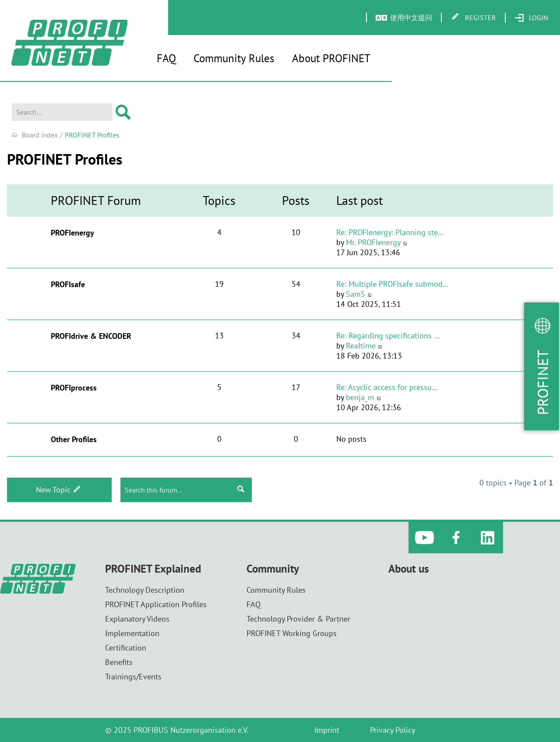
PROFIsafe (68, 284)
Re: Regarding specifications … (388, 336)
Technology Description (145, 590)
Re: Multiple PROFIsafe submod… (393, 284)
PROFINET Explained (153, 569)
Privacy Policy (393, 730)
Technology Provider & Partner (298, 619)
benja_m (360, 397)
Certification (126, 648)
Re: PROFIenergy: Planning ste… (390, 232)
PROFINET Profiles (65, 159)
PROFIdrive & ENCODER (91, 336)
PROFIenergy (72, 233)
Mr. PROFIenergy (373, 242)
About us (409, 569)
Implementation (132, 633)
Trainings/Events (133, 677)
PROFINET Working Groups (292, 633)
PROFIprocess (74, 388)
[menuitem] (531, 18)
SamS (356, 294)
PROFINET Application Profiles (156, 604)
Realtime (361, 346)
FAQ (166, 58)
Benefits (119, 662)
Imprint (327, 730)
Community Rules (234, 58)
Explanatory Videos (137, 619)
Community (273, 569)
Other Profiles (74, 439)
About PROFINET (331, 58)
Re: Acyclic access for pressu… (387, 387)
